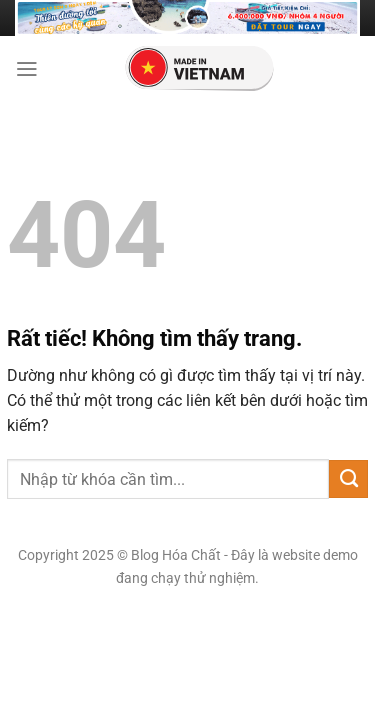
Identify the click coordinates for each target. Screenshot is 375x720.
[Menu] (27, 69)
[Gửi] (348, 479)
